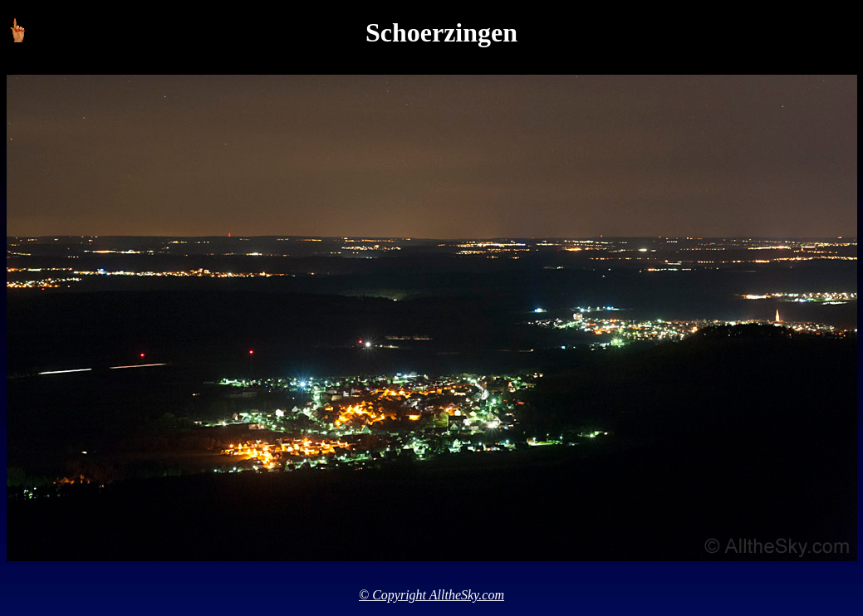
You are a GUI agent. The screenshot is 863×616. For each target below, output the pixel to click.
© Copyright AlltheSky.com (431, 595)
